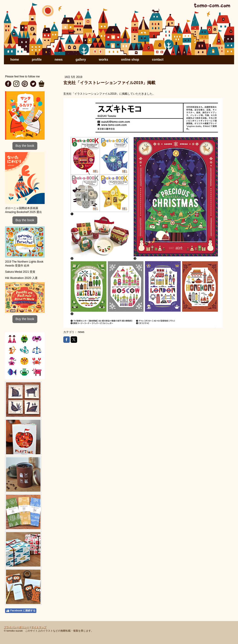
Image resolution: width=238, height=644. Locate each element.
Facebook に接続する (21, 611)
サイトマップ (39, 627)
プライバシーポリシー (17, 627)
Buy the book (25, 146)
